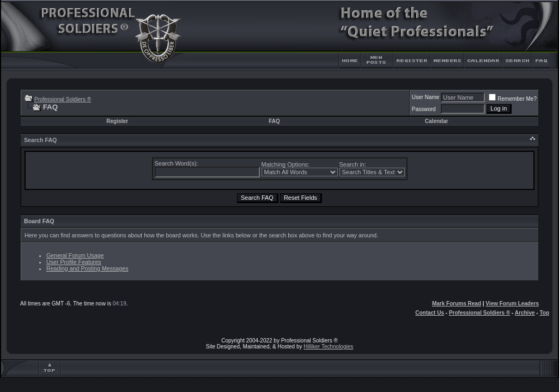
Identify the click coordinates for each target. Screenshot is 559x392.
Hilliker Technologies (328, 347)
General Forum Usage (75, 255)
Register (117, 121)
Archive (525, 313)
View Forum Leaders (512, 304)
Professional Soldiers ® (63, 99)
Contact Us (430, 313)
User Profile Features (74, 262)
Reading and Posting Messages (87, 268)
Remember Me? (513, 99)
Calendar (437, 121)
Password (424, 109)
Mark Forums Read (457, 304)
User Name (426, 97)
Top (544, 313)
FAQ (274, 121)
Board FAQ (39, 221)
